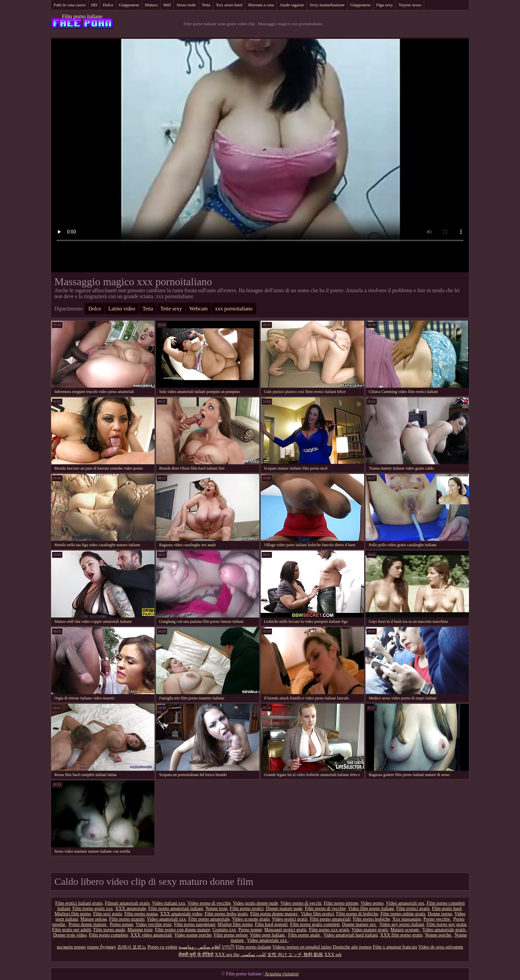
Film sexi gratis (108, 914)
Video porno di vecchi (301, 903)
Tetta (206, 5)
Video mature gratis (370, 930)
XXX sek (333, 955)
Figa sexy (384, 5)
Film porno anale (109, 930)
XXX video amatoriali (151, 935)
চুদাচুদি (228, 947)
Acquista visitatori (282, 974)
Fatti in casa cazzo (70, 5)
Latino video (122, 309)
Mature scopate (405, 930)
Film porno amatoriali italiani (176, 909)
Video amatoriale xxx (268, 940)
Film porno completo (108, 935)
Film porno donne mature (274, 914)
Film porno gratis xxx (93, 909)
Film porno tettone (341, 903)
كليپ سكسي (253, 955)
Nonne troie (216, 909)
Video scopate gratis (251, 919)
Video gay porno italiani (402, 924)
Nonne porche (438, 935)
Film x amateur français (395, 947)
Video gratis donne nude (255, 903)
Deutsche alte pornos (352, 947)
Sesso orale (186, 5)
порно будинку (101, 947)
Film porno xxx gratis (329, 930)
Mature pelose (94, 919)
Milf (167, 5)
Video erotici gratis (290, 919)
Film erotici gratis (413, 909)
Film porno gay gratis (447, 924)
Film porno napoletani (195, 924)
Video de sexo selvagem (441, 947)
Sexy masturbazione (327, 5)
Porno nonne (122, 924)
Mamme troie (140, 930)
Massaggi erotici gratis (286, 930)
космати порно (71, 947)
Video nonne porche (193, 935)
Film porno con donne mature (182, 930)
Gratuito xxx (224, 930)
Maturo (151, 5)
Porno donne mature (88, 924)
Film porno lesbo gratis (226, 914)
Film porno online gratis (403, 914)
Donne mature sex (359, 924)
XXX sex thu (227, 955)
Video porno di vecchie (209, 903)
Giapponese (129, 5)
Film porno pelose (231, 935)
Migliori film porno (73, 914)
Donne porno (440, 914)
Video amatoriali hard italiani (351, 935)
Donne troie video (70, 935)
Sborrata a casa (261, 5)
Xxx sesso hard (229, 5)
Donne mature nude (284, 909)
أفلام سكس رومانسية (199, 947)
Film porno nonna (141, 914)
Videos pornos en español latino (302, 947)
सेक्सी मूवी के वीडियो (196, 955)
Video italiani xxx (168, 903)
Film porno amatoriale (209, 919)
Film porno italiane (82, 16)
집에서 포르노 (132, 947)
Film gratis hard (447, 909)
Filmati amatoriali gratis (127, 903)
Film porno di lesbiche (357, 914)
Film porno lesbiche (371, 919)
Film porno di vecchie (325, 909)
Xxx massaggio (407, 919)
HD (94, 5)
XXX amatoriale (130, 909)
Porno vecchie (437, 919)
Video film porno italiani (371, 909)
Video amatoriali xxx (166, 919)
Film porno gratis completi (315, 924)
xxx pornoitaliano (234, 309)
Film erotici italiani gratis (79, 903)
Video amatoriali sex (405, 903)
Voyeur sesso (410, 5)
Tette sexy (171, 309)
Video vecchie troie (154, 924)
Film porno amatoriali (330, 919)
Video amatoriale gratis (445, 930)
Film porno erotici (247, 909)
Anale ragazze (292, 5)
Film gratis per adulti (72, 930)
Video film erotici (317, 914)
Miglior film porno (235, 924)
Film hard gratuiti (271, 924)
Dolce (108, 5)
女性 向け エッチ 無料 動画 (295, 955)
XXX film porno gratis (401, 935)
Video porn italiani (268, 935)
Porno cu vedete (162, 947)
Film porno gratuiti (127, 919)
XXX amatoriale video (181, 914)
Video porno (372, 903)
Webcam (199, 309)
